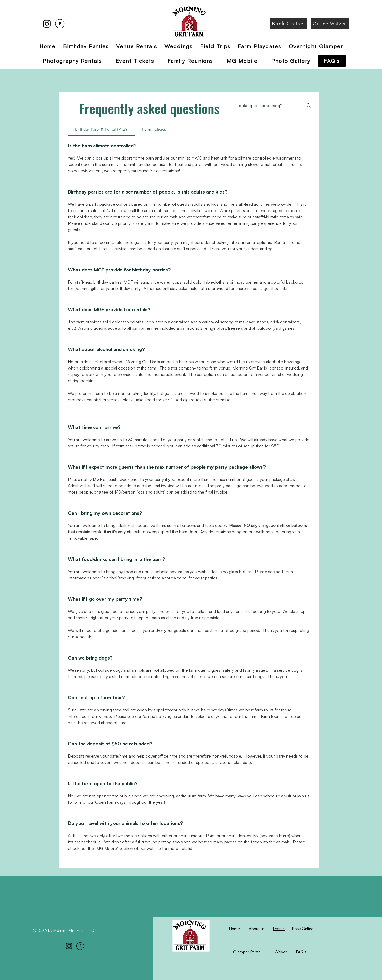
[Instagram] (47, 24)
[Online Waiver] (330, 24)
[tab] (101, 129)
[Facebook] (60, 24)
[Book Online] (288, 24)
